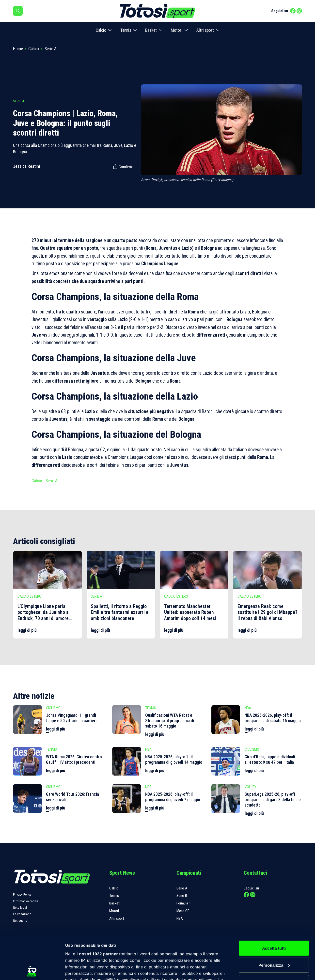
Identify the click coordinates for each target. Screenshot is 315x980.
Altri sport (205, 30)
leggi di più (27, 630)
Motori (177, 30)
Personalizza (274, 921)
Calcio (101, 30)
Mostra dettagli (80, 970)
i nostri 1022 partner (97, 910)
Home (18, 49)
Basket (151, 30)
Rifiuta (274, 939)
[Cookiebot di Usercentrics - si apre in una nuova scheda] (32, 970)
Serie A (51, 49)
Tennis (126, 30)
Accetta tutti (274, 904)
